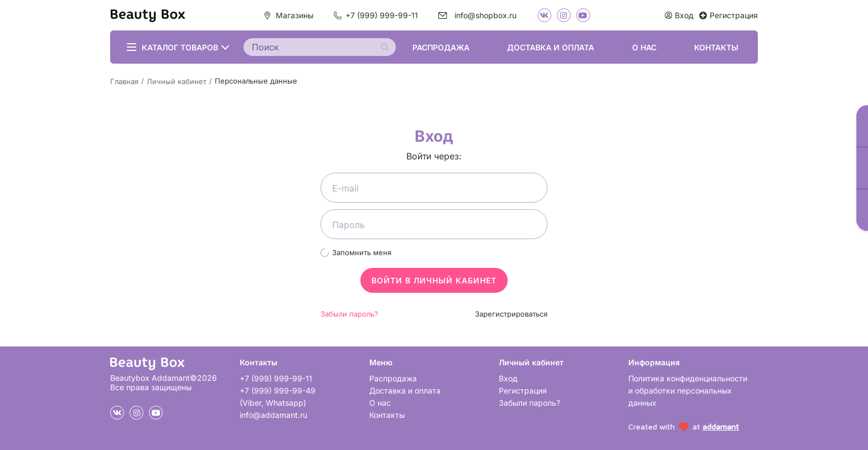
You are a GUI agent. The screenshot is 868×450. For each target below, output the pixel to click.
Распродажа (441, 47)
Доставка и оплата (551, 47)
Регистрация (523, 390)
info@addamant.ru (273, 415)
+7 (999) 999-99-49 (278, 390)
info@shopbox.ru (485, 15)
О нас (644, 47)
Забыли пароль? (349, 314)
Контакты (716, 47)
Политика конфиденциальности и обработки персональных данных (688, 390)
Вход (508, 378)
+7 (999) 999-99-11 (382, 15)
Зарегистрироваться (511, 314)
